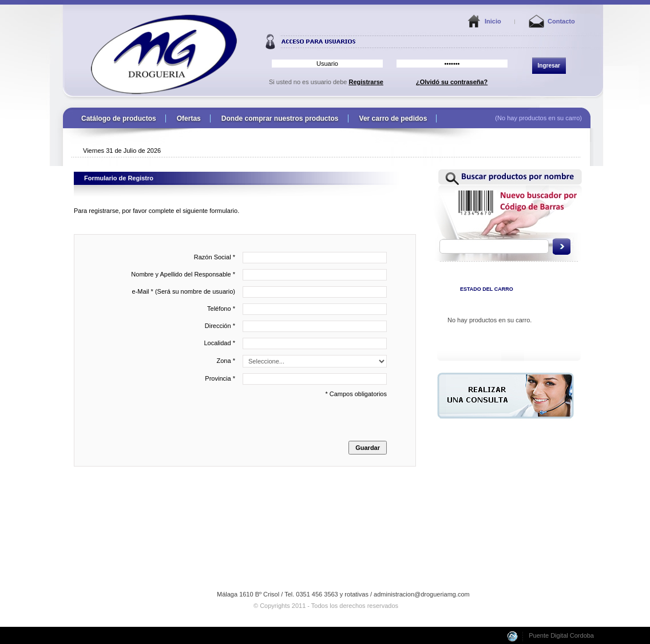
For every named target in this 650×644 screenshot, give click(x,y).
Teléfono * (297, 309)
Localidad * (296, 343)
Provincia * (296, 379)
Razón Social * (290, 258)
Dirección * (296, 326)
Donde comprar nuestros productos (280, 118)
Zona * (302, 361)
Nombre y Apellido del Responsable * (259, 275)
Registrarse (366, 82)
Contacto (561, 21)
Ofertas (189, 118)
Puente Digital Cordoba (561, 635)
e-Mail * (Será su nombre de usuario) (259, 292)
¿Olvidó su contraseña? (452, 82)
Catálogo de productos (119, 118)
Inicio (493, 21)
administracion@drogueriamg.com (422, 594)
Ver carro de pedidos (393, 118)
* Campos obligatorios (233, 422)
